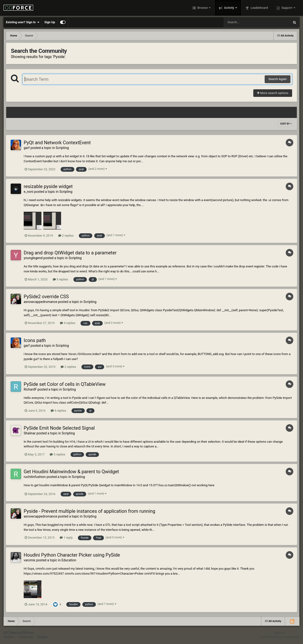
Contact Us (26, 637)
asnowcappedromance (40, 302)
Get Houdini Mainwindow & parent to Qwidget (71, 472)
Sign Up (50, 22)
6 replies (58, 411)
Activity (229, 8)
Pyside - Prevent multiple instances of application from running (89, 511)
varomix (30, 560)
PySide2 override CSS (46, 297)
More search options (273, 93)
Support (287, 8)
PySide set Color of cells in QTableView (65, 384)
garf (27, 148)
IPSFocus (27, 633)
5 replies (60, 279)
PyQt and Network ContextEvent (57, 143)
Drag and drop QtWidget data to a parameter (70, 253)
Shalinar (30, 433)
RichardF (30, 389)
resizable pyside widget (48, 186)
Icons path (35, 340)
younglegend (33, 258)
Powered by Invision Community (279, 637)
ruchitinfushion (35, 477)
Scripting (62, 148)
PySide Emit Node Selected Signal (59, 428)
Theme (9, 637)
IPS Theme (10, 633)
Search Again (278, 79)
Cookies (42, 637)
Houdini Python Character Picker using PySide (72, 555)
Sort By (286, 124)
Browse (203, 8)
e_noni (29, 192)
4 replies (68, 323)
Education (69, 560)
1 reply (66, 538)
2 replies (66, 236)
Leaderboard (259, 8)
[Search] (245, 22)
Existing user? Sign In (23, 22)
